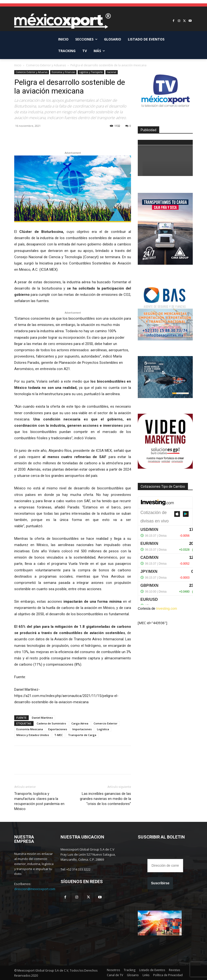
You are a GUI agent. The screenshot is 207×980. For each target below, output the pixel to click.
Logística (103, 729)
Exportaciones (58, 729)
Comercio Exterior (106, 723)
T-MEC (59, 735)
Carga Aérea (80, 723)
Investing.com (166, 608)
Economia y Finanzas (63, 72)
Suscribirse (160, 883)
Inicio (18, 65)
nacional (112, 72)
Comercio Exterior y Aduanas (46, 65)
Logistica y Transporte (91, 72)
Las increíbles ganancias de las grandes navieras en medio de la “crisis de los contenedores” (105, 799)
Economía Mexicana (30, 729)
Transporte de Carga (82, 735)
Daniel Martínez (42, 718)
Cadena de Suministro (51, 723)
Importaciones (82, 729)
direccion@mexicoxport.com (35, 889)
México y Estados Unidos (33, 735)
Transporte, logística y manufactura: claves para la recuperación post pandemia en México (39, 801)
